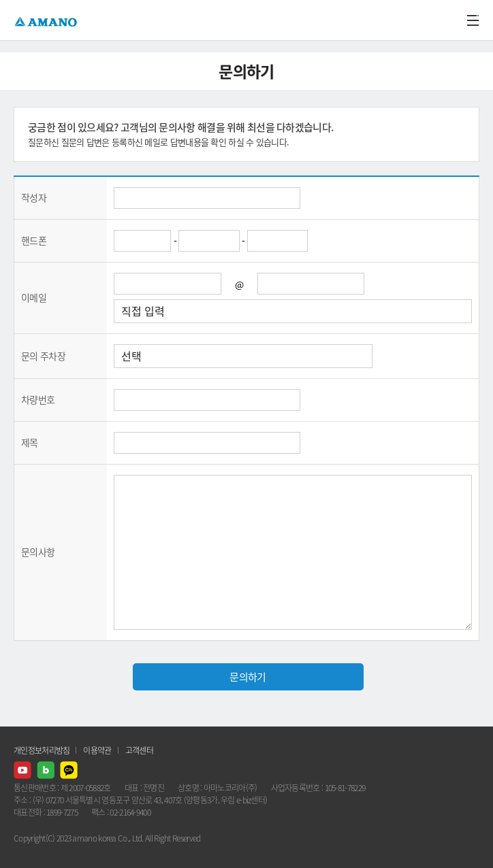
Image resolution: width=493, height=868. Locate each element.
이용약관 (97, 750)
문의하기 (248, 677)
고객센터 (139, 750)
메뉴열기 (473, 20)
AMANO (47, 20)
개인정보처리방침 (42, 750)
